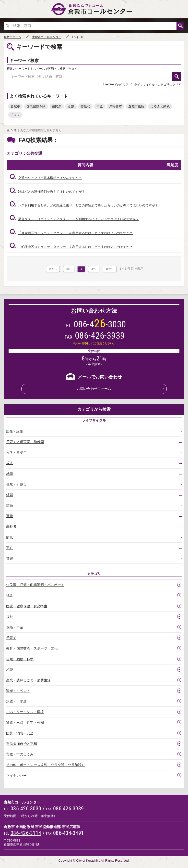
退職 (10, 516)
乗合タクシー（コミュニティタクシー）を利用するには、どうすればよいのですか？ (74, 219)
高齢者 (11, 526)
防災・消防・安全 (20, 733)
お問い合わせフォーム (94, 389)
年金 (100, 106)
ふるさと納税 (160, 106)
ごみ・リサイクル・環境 (25, 712)
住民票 (57, 106)
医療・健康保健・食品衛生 (27, 606)
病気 (10, 537)
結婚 (10, 495)
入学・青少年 (16, 452)
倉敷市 (15, 106)
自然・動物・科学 (20, 659)
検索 (180, 26)
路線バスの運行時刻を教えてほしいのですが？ (47, 192)
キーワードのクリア (116, 85)
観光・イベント (18, 691)
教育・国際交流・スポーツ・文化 (32, 648)
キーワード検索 (24, 61)
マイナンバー (16, 776)
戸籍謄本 (116, 106)
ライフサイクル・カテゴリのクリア (158, 85)
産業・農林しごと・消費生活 (28, 680)
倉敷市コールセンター (47, 37)
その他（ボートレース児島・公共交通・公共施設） (46, 765)
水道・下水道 (16, 701)
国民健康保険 (36, 106)
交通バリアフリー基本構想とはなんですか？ (46, 178)
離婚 (10, 505)
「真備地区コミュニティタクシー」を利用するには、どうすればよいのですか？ (71, 233)
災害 (10, 558)
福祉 (10, 617)
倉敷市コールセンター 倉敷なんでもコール (94, 9)
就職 (10, 474)
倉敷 (71, 106)
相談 (10, 670)
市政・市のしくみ (20, 754)
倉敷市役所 (136, 106)
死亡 (10, 548)
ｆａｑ (15, 115)
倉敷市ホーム (12, 37)
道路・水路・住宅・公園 (25, 723)
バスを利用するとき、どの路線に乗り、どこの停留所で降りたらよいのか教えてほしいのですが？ (84, 205)
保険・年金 (15, 627)
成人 (10, 463)
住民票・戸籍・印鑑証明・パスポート (35, 585)
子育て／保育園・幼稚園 (25, 442)
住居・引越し (16, 484)
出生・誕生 (15, 431)
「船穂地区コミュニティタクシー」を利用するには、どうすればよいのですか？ (71, 247)
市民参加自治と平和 (22, 744)
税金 (10, 595)
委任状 (85, 106)
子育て (11, 638)
